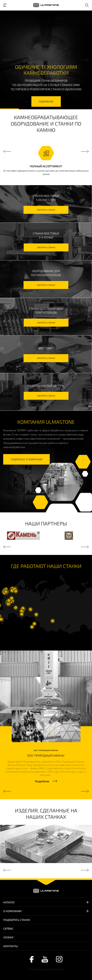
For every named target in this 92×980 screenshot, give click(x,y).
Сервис (8, 929)
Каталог (9, 902)
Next (85, 60)
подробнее (46, 101)
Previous (7, 60)
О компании (12, 911)
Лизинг (9, 937)
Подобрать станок (17, 920)
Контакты (10, 946)
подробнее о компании (26, 459)
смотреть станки (46, 210)
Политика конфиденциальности (46, 969)
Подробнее (42, 781)
